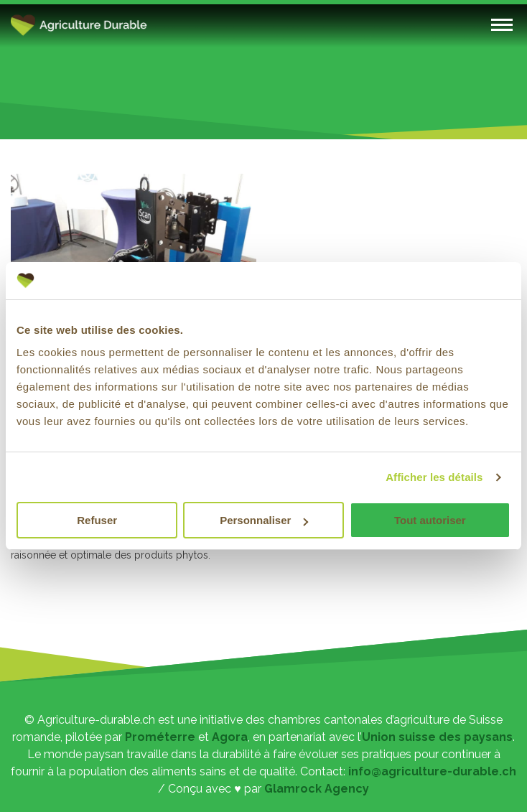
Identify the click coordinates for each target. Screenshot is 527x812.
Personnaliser (264, 520)
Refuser (97, 520)
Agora (230, 737)
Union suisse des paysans (437, 737)
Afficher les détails (434, 477)
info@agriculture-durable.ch (432, 771)
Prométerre (160, 737)
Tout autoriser (430, 520)
